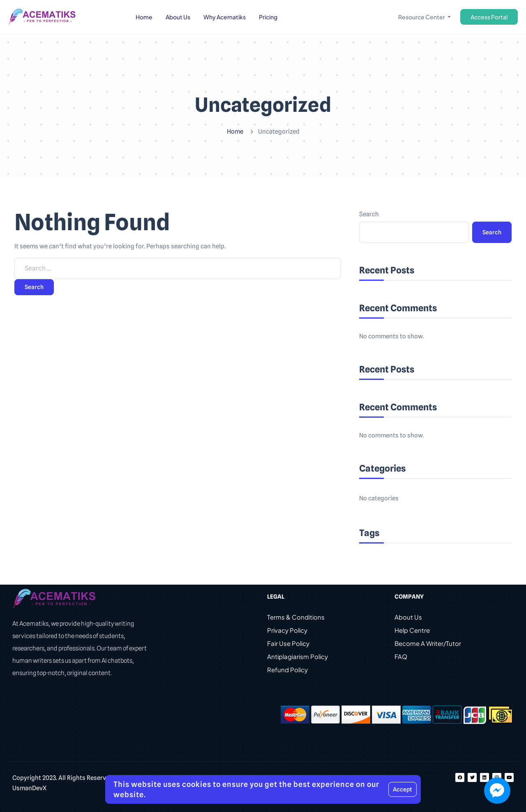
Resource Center (422, 17)
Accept (403, 789)
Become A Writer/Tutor (428, 643)
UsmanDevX (29, 788)
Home (235, 132)
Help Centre (412, 630)
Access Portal (489, 17)
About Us (408, 617)
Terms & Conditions (296, 617)
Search (369, 214)
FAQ (401, 656)
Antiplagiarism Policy (298, 656)
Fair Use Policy (288, 643)
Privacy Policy (287, 630)
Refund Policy (287, 670)
